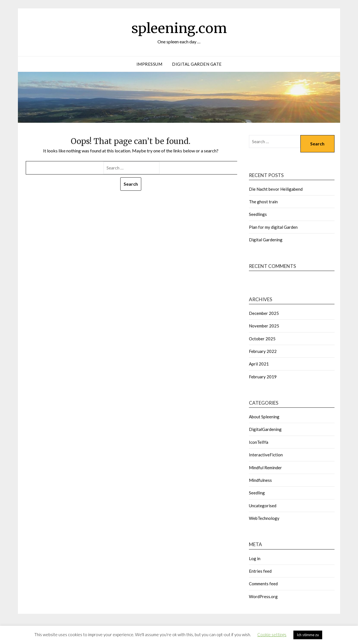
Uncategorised (263, 506)
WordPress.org (263, 596)
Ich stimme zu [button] (308, 635)
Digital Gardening (266, 240)
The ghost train (263, 202)
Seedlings (258, 214)
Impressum (149, 64)
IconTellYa (259, 442)
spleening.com (179, 28)
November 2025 (264, 326)
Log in (255, 558)
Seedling (257, 493)
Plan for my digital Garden (273, 227)
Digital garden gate (197, 64)
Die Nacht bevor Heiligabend (276, 189)
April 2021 (259, 364)
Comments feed (263, 584)
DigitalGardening (265, 429)
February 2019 (263, 377)
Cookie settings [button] (272, 634)
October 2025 (262, 339)
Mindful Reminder (265, 468)
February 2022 (263, 351)
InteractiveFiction (266, 455)
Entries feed (260, 571)
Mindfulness (260, 480)
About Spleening (264, 417)
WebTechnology (264, 518)
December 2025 (264, 313)
